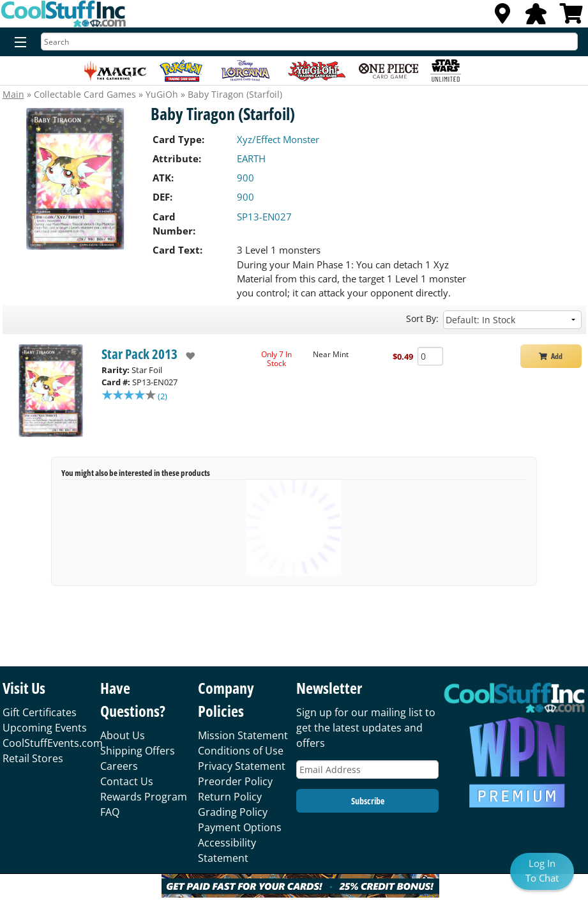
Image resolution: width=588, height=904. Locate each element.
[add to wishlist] (186, 356)
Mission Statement (243, 735)
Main (13, 94)
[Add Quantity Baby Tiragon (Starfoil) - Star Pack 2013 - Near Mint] (430, 356)
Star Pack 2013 (139, 354)
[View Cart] (571, 17)
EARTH (251, 158)
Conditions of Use (241, 751)
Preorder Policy (235, 781)
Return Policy (230, 797)
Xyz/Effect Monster (278, 139)
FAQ (110, 812)
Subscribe (368, 801)
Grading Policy (233, 812)
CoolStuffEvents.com (53, 743)
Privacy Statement (242, 766)
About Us (123, 735)
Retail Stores (33, 758)
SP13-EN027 (264, 217)
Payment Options (240, 827)
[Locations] (502, 17)
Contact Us (127, 781)
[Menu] (18, 43)
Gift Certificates (40, 712)
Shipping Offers (138, 751)
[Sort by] (512, 320)
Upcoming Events (45, 728)
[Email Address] (367, 770)
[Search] (309, 42)
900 (245, 178)
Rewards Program (144, 797)
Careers (119, 766)
